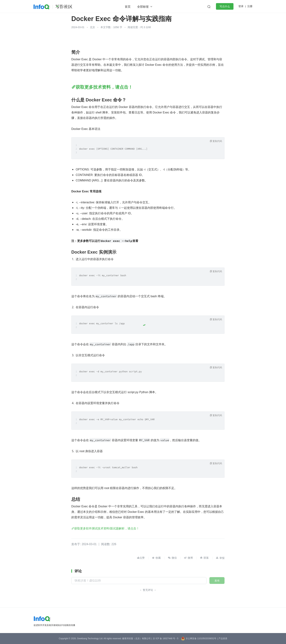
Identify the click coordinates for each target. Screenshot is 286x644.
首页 (128, 7)
